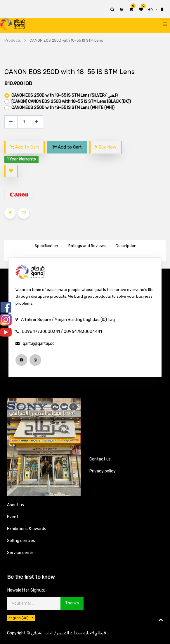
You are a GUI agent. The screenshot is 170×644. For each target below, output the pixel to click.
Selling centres (21, 541)
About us (15, 505)
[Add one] (37, 122)
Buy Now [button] (106, 147)
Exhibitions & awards (27, 529)
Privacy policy (103, 471)
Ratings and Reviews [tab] (87, 246)
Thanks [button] (72, 603)
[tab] (126, 246)
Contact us (100, 459)
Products (13, 40)
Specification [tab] (46, 246)
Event (13, 517)
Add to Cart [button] (25, 147)
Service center (21, 553)
